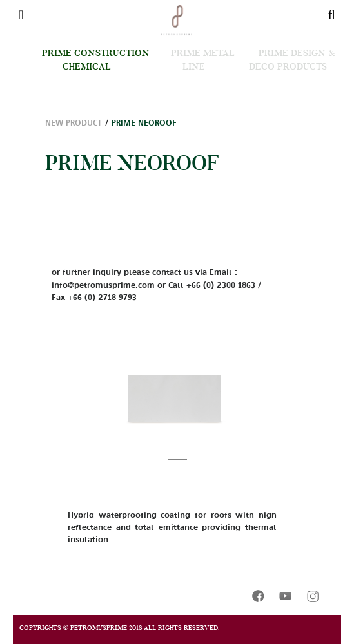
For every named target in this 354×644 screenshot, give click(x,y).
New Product (74, 123)
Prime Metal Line (203, 60)
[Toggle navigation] (21, 15)
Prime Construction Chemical (96, 60)
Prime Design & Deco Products (292, 60)
